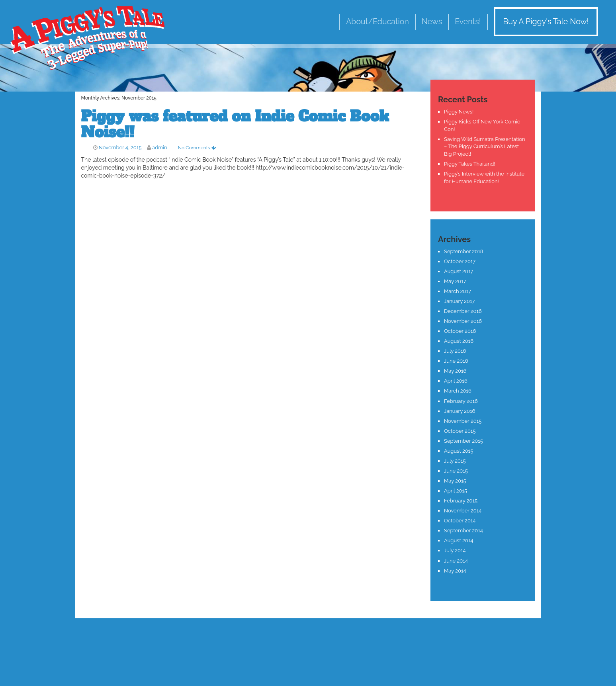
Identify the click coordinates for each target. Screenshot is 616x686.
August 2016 (459, 341)
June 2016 (456, 361)
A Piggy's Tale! (88, 37)
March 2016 (458, 391)
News (432, 22)
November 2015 (463, 421)
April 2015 (456, 491)
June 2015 (456, 471)
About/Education (377, 22)
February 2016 (461, 401)
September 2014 (463, 531)
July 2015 (455, 461)
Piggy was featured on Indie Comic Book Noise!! (235, 124)
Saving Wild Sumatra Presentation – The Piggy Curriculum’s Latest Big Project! (485, 147)
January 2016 (460, 411)
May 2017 (455, 281)
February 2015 (461, 501)
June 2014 (456, 561)
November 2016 (463, 321)
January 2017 (459, 301)
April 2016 (456, 381)
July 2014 (455, 550)
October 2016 (460, 331)
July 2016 (455, 351)
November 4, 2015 (120, 148)
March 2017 (458, 291)
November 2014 (463, 511)
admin (160, 148)
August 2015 (459, 451)
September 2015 (463, 441)
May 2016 (455, 371)
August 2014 (459, 540)
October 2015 (460, 431)
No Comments (197, 148)
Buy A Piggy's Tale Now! (546, 22)
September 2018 (464, 251)
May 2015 (455, 481)
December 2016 (463, 311)
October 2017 (460, 261)
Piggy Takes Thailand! (470, 164)
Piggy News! (459, 112)
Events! (468, 22)
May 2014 (455, 571)
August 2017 (459, 271)
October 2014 (460, 521)
